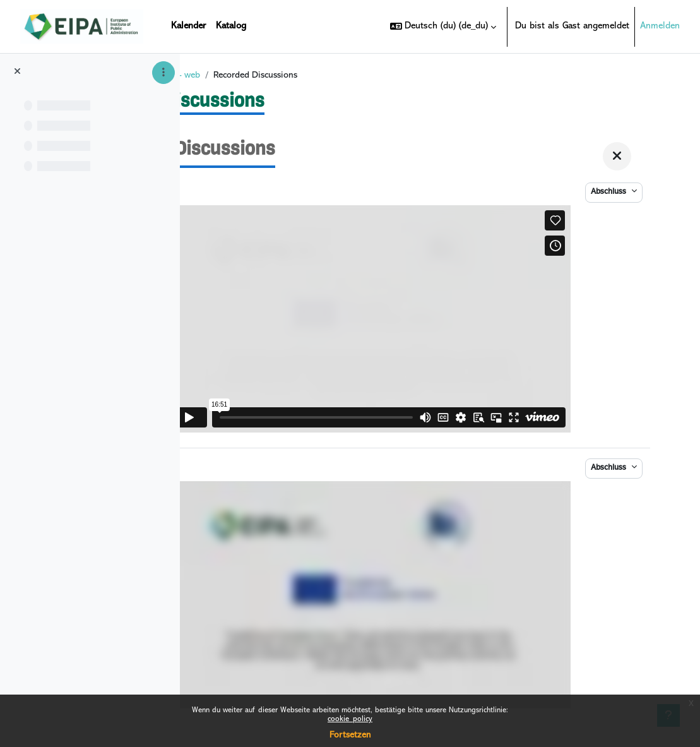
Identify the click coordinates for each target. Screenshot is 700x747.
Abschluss (610, 197)
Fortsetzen (350, 735)
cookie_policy (350, 720)
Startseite (240, 81)
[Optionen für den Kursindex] (163, 73)
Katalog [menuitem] (231, 26)
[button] (443, 27)
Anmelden (660, 26)
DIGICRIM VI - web (308, 81)
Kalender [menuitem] (188, 26)
